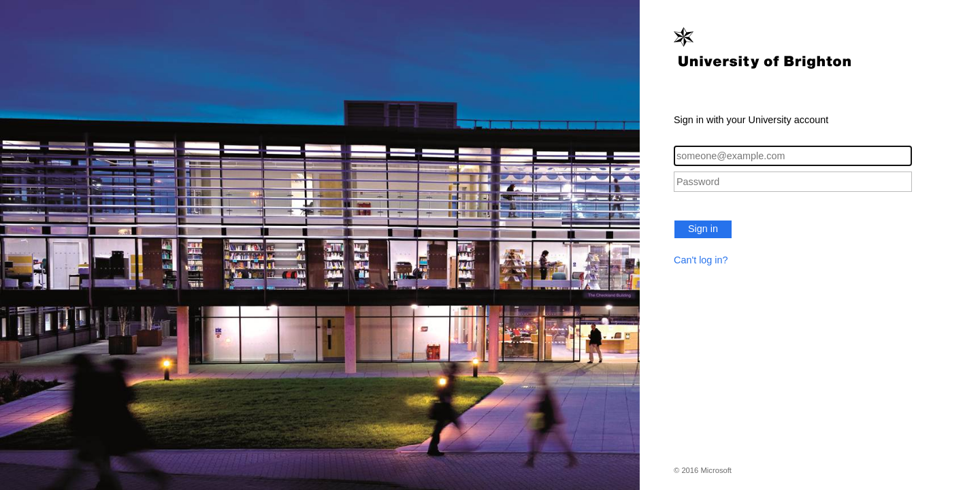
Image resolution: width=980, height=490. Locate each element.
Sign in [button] (703, 229)
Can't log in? (701, 260)
